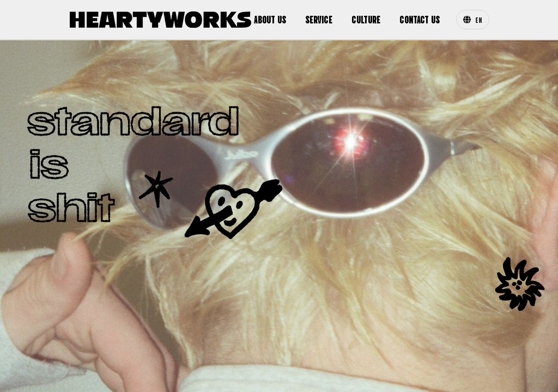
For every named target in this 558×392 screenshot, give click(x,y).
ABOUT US (270, 19)
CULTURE (366, 19)
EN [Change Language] (473, 19)
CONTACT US (420, 19)
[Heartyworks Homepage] (160, 20)
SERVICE (319, 19)
